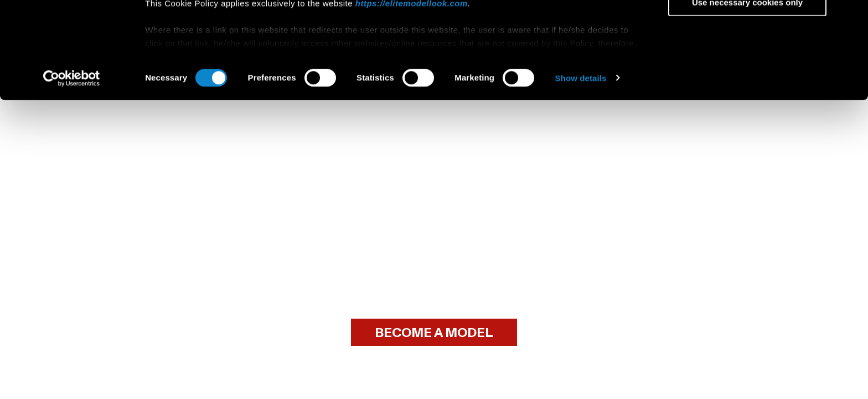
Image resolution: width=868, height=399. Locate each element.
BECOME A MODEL (434, 333)
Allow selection (747, 60)
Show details (581, 168)
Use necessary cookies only (747, 92)
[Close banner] (851, 17)
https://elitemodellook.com (412, 93)
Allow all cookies (748, 27)
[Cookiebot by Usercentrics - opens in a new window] (72, 168)
